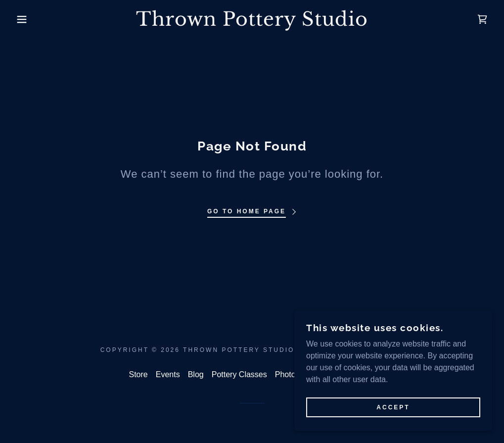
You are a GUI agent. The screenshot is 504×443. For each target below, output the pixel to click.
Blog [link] (196, 374)
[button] (25, 19)
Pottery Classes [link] (239, 374)
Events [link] (168, 374)
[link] (252, 23)
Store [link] (138, 374)
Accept (393, 407)
